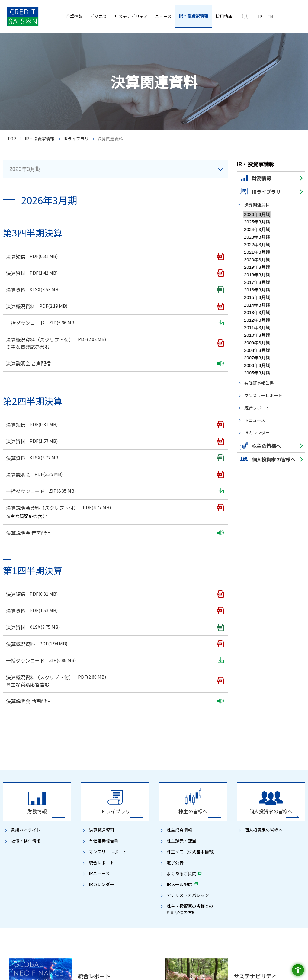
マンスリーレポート (263, 235)
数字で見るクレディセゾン (29, 699)
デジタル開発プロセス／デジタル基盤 (117, 670)
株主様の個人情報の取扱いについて (259, 903)
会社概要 (14, 655)
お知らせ (256, 648)
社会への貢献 (184, 688)
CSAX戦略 (94, 655)
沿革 (11, 685)
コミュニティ (188, 702)
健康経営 (184, 747)
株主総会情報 (179, 396)
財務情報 (14, 813)
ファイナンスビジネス (101, 685)
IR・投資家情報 (40, 139)
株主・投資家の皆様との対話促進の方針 (190, 475)
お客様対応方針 (31, 903)
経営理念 (14, 641)
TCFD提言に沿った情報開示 (199, 680)
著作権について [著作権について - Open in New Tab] (40, 894)
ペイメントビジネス (99, 677)
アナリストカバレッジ (188, 461)
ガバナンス (16, 714)
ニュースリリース (263, 641)
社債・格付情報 (26, 407)
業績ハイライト (26, 396)
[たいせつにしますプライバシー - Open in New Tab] (285, 965)
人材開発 (184, 739)
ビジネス (87, 632)
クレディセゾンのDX (99, 648)
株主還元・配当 (181, 407)
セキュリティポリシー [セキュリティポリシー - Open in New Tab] (263, 894)
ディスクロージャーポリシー (137, 903)
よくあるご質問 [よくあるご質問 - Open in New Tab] (181, 439)
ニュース (253, 632)
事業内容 (14, 692)
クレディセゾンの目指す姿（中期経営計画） (119, 641)
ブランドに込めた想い (25, 707)
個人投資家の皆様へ (264, 396)
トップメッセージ (22, 648)
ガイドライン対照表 (190, 791)
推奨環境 (170, 912)
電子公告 (175, 429)
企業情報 (11, 632)
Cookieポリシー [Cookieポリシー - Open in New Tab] (221, 894)
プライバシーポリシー (179, 894)
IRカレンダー (257, 272)
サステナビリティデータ (193, 666)
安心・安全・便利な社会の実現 (202, 695)
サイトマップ (142, 912)
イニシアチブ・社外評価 (193, 776)
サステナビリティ (186, 632)
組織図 (13, 670)
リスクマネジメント (27, 736)
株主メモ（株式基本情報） (192, 418)
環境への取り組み (188, 673)
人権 (181, 710)
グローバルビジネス (99, 692)
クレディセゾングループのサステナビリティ (195, 649)
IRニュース (255, 259)
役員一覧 (14, 663)
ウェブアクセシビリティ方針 (195, 903)
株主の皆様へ (184, 813)
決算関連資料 (257, 204)
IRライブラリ (76, 139)
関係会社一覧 (18, 677)
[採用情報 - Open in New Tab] (224, 16)
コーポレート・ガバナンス (33, 721)
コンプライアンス (25, 729)
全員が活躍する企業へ (191, 717)
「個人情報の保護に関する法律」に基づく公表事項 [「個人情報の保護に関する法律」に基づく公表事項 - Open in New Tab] (107, 894)
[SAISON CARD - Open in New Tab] (154, 923)
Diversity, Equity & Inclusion (200, 725)
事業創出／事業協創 (103, 663)
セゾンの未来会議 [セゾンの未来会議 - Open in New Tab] (188, 783)
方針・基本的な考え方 (191, 658)
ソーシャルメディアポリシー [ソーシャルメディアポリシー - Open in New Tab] (78, 903)
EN (270, 17)
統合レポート (257, 247)
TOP (12, 139)
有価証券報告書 (259, 222)
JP (260, 17)
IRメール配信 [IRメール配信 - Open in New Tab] (179, 450)
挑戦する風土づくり (193, 732)
